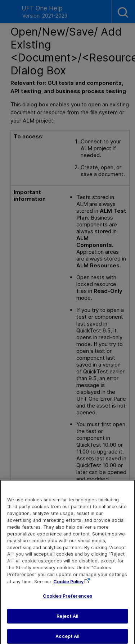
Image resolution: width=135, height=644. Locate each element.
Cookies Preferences (67, 599)
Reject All (67, 619)
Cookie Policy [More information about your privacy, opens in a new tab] (68, 585)
